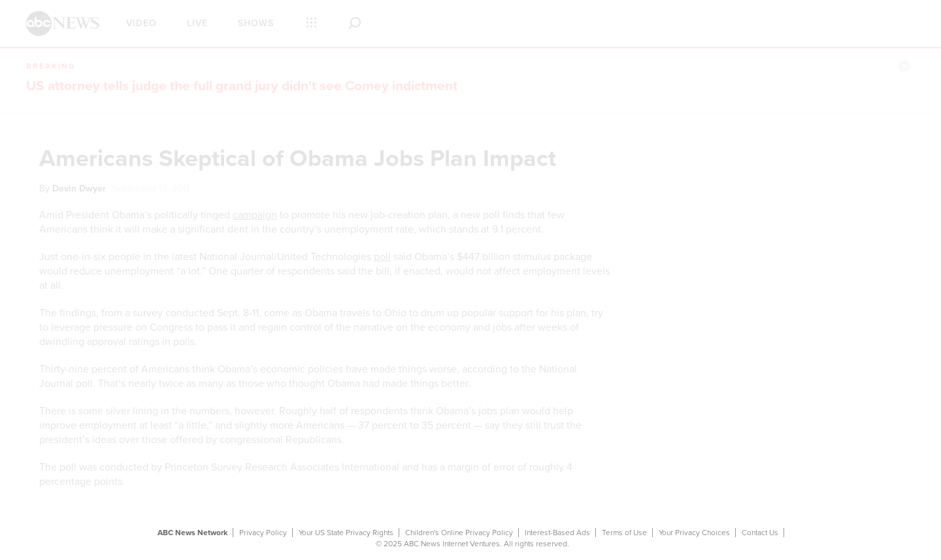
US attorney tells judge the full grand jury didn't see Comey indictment (242, 86)
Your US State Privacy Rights (346, 533)
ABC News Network (192, 533)
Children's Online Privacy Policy (459, 533)
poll (382, 257)
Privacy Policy (263, 533)
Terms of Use (624, 533)
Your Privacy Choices (694, 533)
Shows (256, 23)
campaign (255, 215)
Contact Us (760, 533)
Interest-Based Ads (557, 533)
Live (197, 23)
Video (141, 23)
